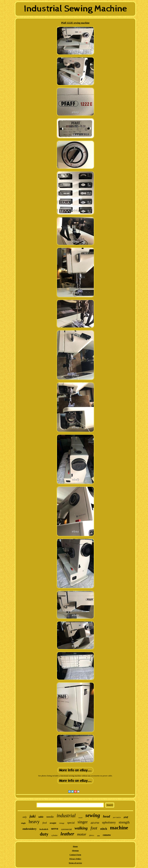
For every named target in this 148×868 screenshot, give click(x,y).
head (106, 816)
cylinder (54, 835)
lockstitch (44, 829)
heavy (34, 822)
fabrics (92, 835)
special (71, 823)
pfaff (126, 817)
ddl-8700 (95, 823)
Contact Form (75, 855)
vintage (62, 823)
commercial (66, 829)
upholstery (109, 822)
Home (75, 846)
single (23, 823)
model (80, 818)
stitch (104, 829)
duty (44, 834)
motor (82, 834)
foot (94, 828)
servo (55, 829)
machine (119, 828)
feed (45, 823)
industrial (66, 816)
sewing (93, 815)
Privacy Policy (75, 859)
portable (117, 818)
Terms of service (75, 863)
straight (53, 823)
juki (33, 816)
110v (98, 836)
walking (81, 828)
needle (50, 817)
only (25, 817)
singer (83, 822)
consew (107, 835)
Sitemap (75, 851)
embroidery (30, 829)
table (41, 817)
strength (124, 822)
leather (67, 834)
